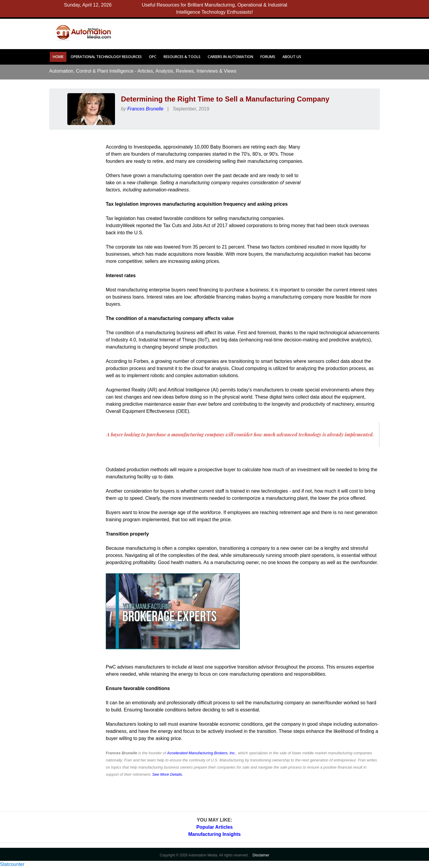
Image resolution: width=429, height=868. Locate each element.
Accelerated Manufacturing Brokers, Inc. (201, 753)
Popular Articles (214, 827)
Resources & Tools (182, 57)
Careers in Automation (230, 57)
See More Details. (168, 774)
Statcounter (12, 864)
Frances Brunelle (145, 109)
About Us (292, 57)
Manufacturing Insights (214, 834)
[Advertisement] (245, 32)
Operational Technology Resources (106, 57)
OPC (153, 57)
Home (58, 57)
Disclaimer (261, 855)
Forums (268, 57)
